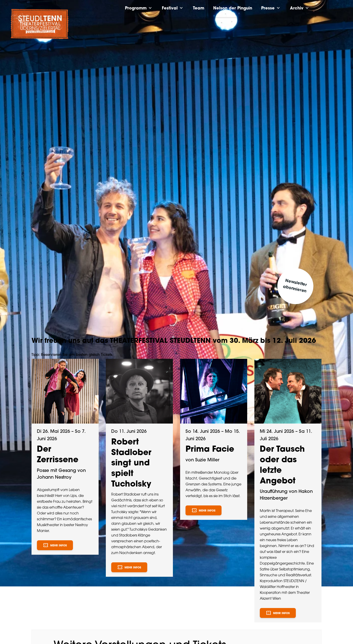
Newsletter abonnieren (295, 286)
